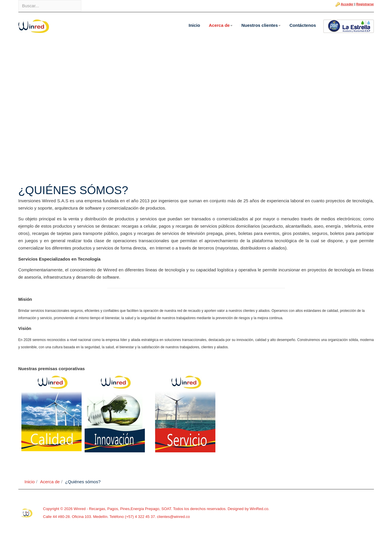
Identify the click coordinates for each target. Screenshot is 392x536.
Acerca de (221, 25)
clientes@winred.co (173, 517)
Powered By (27, 513)
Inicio (194, 25)
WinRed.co (259, 509)
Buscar (19, 0)
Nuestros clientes (261, 25)
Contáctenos (303, 25)
